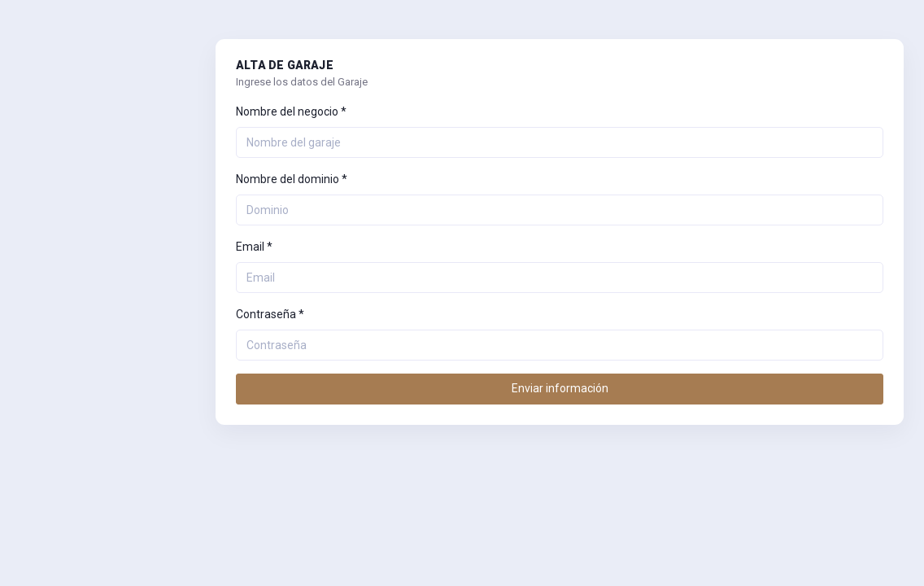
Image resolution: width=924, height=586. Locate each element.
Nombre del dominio (292, 179)
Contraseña (270, 314)
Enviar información (560, 388)
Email (254, 247)
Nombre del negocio (291, 112)
